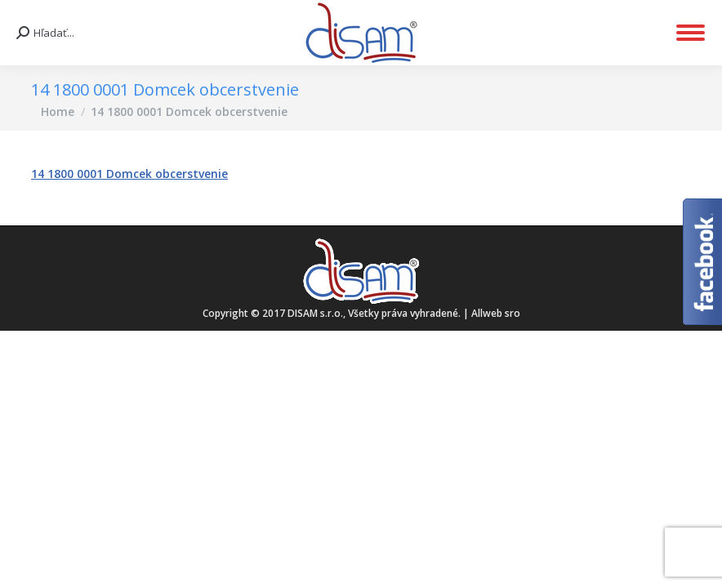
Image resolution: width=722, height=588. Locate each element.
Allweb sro (496, 313)
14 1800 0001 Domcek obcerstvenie (129, 174)
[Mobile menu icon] (691, 33)
